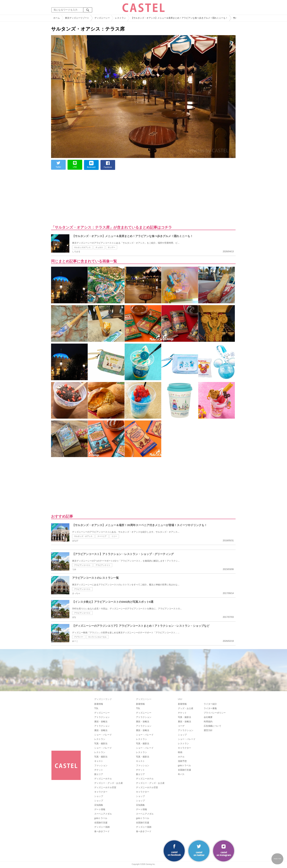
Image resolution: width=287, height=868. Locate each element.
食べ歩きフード (102, 831)
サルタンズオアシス (82, 247)
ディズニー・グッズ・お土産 (109, 783)
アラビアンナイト (103, 565)
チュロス (99, 247)
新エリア (99, 774)
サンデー (111, 247)
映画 (180, 752)
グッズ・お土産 (186, 708)
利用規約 (208, 722)
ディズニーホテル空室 (105, 787)
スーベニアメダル (103, 814)
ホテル (181, 757)
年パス (181, 774)
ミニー (114, 536)
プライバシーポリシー (215, 713)
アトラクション (102, 717)
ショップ (99, 796)
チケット (99, 770)
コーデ (181, 726)
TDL (96, 708)
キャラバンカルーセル (97, 637)
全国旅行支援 (101, 823)
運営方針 (208, 730)
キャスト (99, 761)
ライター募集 (210, 708)
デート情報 (100, 809)
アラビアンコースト (82, 565)
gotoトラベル (101, 818)
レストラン (100, 739)
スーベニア (102, 536)
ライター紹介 (210, 704)
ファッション (101, 765)
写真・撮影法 (101, 744)
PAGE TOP (277, 859)
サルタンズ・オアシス (83, 536)
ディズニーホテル (103, 779)
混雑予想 (182, 761)
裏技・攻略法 (101, 722)
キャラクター (101, 792)
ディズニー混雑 (102, 827)
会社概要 (208, 717)
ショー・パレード (103, 735)
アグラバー (79, 637)
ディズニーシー (102, 713)
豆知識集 (99, 805)
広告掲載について (213, 726)
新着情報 (99, 704)
